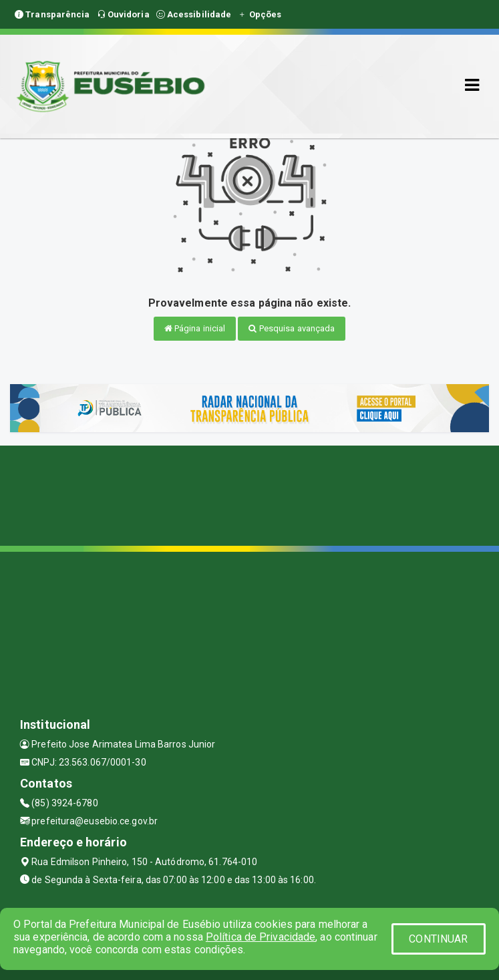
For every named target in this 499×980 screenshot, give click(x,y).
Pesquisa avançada (292, 328)
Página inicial (195, 328)
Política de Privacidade (261, 937)
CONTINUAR (438, 939)
